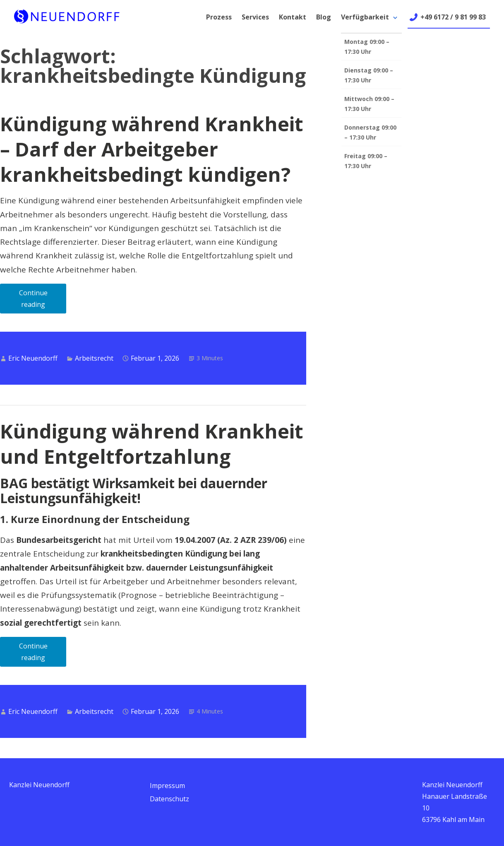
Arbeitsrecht (94, 358)
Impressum (167, 786)
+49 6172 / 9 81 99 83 (453, 17)
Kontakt (293, 17)
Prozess (219, 17)
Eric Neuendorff (33, 358)
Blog (324, 17)
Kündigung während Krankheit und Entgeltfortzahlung (152, 444)
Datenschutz (169, 799)
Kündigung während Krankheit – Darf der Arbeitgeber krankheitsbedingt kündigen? (152, 149)
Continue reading (43, 301)
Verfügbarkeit (365, 17)
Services (255, 17)
